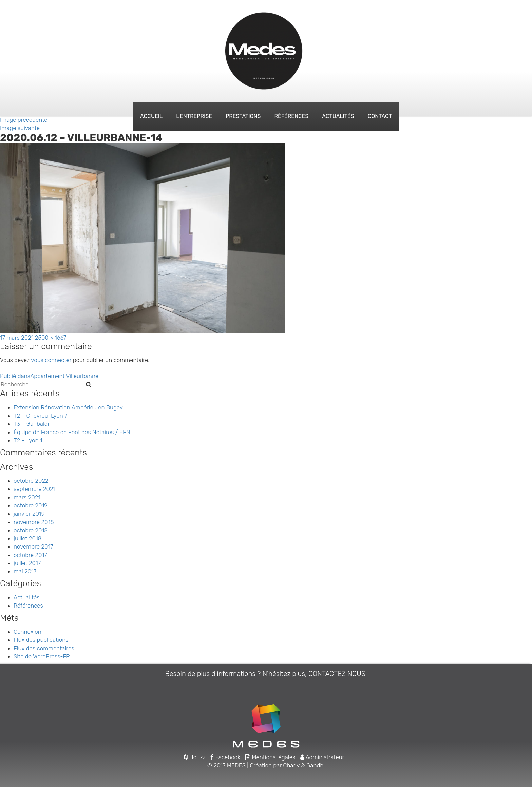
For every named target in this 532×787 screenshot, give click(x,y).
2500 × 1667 (51, 338)
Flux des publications (41, 640)
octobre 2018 (31, 530)
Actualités (338, 116)
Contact (380, 116)
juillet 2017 (27, 563)
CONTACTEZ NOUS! (338, 674)
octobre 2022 (31, 481)
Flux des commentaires (44, 648)
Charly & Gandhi (304, 765)
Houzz (195, 757)
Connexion (27, 632)
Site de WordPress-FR (42, 656)
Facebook (225, 757)
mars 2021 (27, 497)
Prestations (243, 116)
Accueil (151, 116)
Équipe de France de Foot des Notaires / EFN (72, 432)
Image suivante (20, 128)
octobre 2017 (30, 555)
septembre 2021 (34, 489)
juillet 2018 (27, 538)
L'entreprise (194, 116)
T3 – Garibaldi (31, 424)
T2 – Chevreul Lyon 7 (41, 416)
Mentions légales (270, 757)
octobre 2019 (31, 505)
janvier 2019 (29, 514)
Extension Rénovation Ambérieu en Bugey (68, 407)
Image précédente (24, 120)
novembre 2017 (33, 546)
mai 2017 (25, 571)
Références (291, 116)
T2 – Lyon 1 (28, 440)
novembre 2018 (34, 522)
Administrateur (322, 757)
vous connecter (51, 360)
